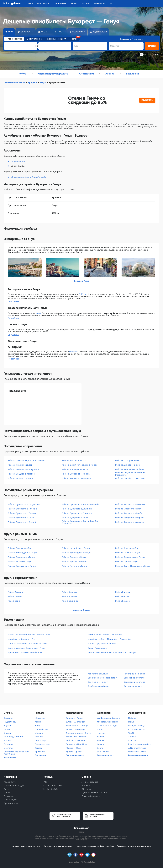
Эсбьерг (39, 737)
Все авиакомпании (137, 755)
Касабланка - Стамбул (77, 726)
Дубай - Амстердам (76, 722)
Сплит (100, 729)
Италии (73, 352)
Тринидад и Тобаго (13, 737)
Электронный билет (98, 682)
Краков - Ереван (74, 752)
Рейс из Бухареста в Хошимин (130, 504)
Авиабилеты (10, 782)
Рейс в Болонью (69, 592)
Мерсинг (39, 733)
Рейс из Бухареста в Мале (75, 518)
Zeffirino (83, 294)
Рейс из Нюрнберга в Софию (130, 478)
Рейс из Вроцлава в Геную (21, 548)
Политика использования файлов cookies (95, 846)
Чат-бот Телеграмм (52, 786)
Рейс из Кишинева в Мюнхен (76, 478)
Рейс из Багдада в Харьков (21, 474)
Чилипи (101, 733)
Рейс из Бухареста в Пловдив (23, 509)
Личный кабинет (90, 782)
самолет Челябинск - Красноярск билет (28, 644)
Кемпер (39, 748)
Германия (8, 744)
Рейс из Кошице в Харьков (75, 469)
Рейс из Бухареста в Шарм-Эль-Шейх (80, 504)
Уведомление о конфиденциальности (134, 846)
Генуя (43, 82)
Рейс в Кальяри (123, 592)
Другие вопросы (132, 686)
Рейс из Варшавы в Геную (128, 548)
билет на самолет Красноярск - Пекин (27, 648)
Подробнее (14, 301)
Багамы (7, 740)
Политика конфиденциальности (58, 846)
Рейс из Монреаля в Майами (130, 469)
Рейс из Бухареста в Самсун (129, 522)
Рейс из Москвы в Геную (20, 562)
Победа (132, 718)
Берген (101, 748)
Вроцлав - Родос (74, 718)
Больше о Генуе (82, 281)
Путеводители (11, 803)
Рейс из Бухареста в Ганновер (23, 513)
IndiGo (131, 722)
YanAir (131, 733)
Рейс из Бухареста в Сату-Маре (24, 504)
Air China (133, 740)
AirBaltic (132, 737)
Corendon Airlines (137, 729)
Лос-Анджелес (42, 744)
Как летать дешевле (98, 674)
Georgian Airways (137, 726)
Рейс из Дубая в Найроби (128, 465)
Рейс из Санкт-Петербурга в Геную (133, 566)
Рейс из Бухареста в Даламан (77, 509)
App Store (86, 786)
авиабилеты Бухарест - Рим (22, 639)
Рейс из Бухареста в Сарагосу (77, 513)
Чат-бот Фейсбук (51, 789)
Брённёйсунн (41, 729)
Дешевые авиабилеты (14, 82)
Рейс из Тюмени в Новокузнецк (23, 469)
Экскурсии (9, 796)
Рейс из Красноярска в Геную (130, 557)
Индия (7, 729)
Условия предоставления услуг (26, 846)
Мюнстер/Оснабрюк (107, 722)
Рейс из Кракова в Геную (74, 562)
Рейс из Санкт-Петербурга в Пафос (79, 465)
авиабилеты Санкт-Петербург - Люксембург (110, 639)
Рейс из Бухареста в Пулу (128, 509)
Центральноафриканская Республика (16, 753)
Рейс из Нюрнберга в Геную (76, 548)
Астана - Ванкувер (75, 729)
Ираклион (40, 752)
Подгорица (40, 740)
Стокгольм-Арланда (107, 726)
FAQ (45, 782)
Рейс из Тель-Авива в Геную (22, 566)
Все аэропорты (105, 755)
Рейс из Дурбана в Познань (76, 474)
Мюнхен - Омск (74, 748)
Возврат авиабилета (134, 678)
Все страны (9, 758)
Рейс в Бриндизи (70, 601)
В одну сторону (34, 39)
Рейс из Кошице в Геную (128, 553)
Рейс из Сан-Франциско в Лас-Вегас (26, 460)
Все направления (74, 755)
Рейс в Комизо (123, 601)
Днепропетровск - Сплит (79, 733)
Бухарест (33, 82)
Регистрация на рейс (134, 674)
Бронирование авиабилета (102, 678)
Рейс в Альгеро (15, 592)
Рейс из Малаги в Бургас (74, 460)
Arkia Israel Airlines (137, 748)
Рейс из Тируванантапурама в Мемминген (130, 474)
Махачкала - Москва (76, 737)
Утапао (101, 737)
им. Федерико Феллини (109, 718)
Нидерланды (10, 722)
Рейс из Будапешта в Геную (22, 557)
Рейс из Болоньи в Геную (74, 557)
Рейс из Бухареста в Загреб (22, 522)
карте (38, 313)
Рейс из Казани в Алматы (20, 478)
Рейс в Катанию (123, 596)
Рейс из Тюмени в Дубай (20, 465)
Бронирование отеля (134, 682)
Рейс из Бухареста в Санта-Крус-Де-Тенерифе (80, 522)
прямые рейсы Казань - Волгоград (105, 635)
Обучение (87, 789)
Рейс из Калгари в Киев (127, 460)
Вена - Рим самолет (98, 648)
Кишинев (102, 744)
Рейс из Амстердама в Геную (22, 553)
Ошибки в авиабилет (99, 686)
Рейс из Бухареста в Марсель (130, 518)
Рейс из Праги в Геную (127, 562)
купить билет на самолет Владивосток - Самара (112, 652)
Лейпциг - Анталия (75, 740)
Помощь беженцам (91, 796)
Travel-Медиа (10, 800)
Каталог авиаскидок (14, 786)
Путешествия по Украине (94, 793)
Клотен (101, 740)
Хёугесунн (40, 718)
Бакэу (38, 726)
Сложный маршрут (56, 39)
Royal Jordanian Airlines (140, 744)
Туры (6, 789)
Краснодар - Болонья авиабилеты (25, 652)
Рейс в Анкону (15, 596)
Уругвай (8, 726)
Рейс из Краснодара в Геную (76, 553)
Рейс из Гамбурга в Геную (74, 566)
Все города (40, 755)
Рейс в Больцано (70, 596)
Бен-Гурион (103, 752)
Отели (7, 793)
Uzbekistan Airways (137, 752)
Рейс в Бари (14, 601)
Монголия (9, 748)
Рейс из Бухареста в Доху (21, 518)
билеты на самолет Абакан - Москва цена (29, 635)
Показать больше (82, 610)
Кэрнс (38, 722)
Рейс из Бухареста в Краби (129, 513)
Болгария (8, 718)
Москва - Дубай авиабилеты (102, 644)
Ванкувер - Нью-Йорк (77, 744)
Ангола (7, 733)
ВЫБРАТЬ (147, 100)
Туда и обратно (14, 39)
